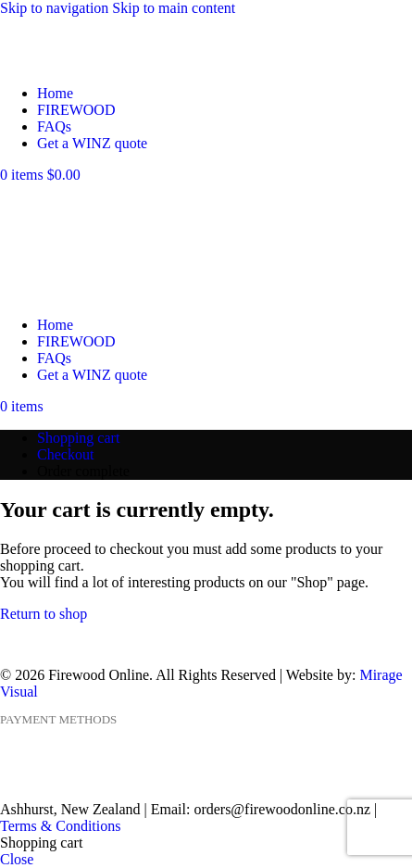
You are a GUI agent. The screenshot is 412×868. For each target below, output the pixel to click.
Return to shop (44, 614)
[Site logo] (71, 62)
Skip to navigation (56, 8)
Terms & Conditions (60, 826)
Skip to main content (174, 8)
